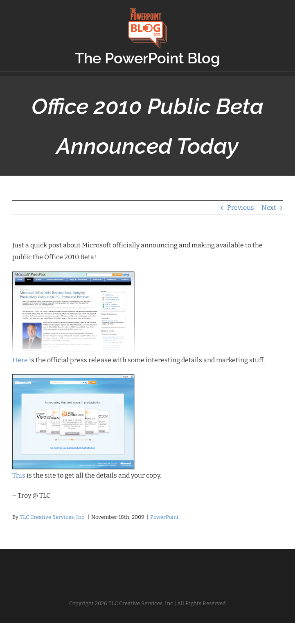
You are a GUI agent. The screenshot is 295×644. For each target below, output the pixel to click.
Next (269, 208)
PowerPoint (164, 517)
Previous (241, 208)
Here (20, 360)
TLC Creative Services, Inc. (53, 517)
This (19, 475)
